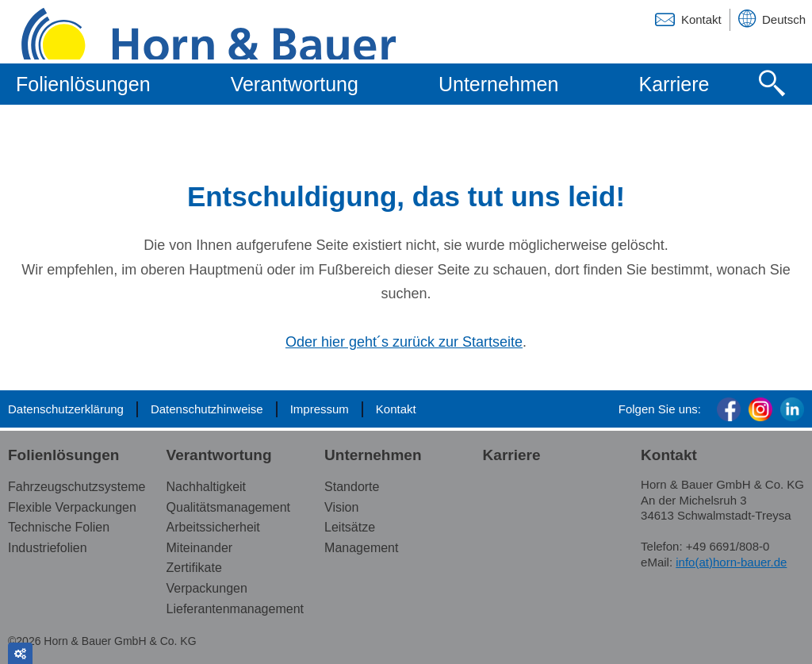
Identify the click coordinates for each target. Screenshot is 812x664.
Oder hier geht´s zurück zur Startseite (404, 342)
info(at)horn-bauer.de (731, 562)
